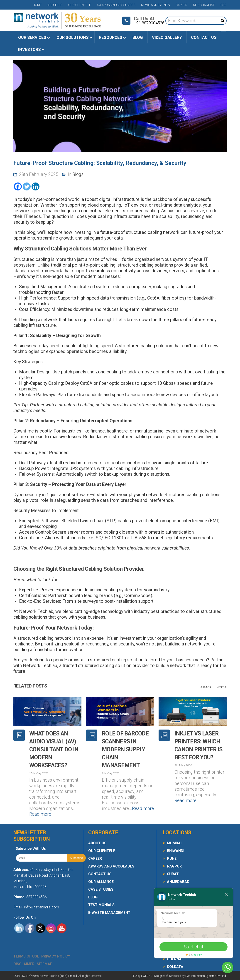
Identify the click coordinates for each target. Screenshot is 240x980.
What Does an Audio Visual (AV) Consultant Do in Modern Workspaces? (54, 749)
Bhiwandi (176, 851)
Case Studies (101, 889)
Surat (173, 874)
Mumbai (174, 843)
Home (37, 5)
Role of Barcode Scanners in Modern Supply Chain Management (125, 749)
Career (181, 5)
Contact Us (100, 874)
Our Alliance (101, 882)
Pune (172, 859)
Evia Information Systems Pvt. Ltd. (206, 976)
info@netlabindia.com (41, 907)
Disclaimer (24, 964)
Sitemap (45, 964)
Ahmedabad (178, 882)
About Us (55, 5)
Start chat (194, 947)
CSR (224, 5)
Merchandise (204, 5)
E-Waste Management (109, 913)
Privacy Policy (56, 956)
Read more (40, 814)
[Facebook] (18, 186)
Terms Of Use (26, 956)
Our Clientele (80, 5)
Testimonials (101, 905)
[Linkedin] (36, 186)
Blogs (78, 174)
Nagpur (174, 866)
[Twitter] (27, 186)
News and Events (156, 5)
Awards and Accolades (116, 5)
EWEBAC (147, 976)
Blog (93, 897)
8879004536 (37, 897)
